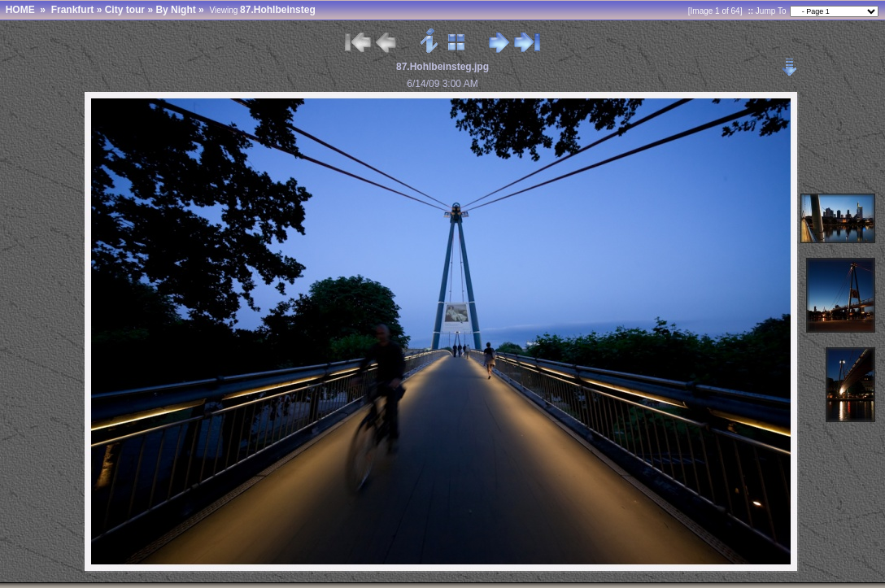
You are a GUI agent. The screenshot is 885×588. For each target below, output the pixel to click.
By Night (175, 10)
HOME (20, 10)
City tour (125, 10)
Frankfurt (73, 10)
